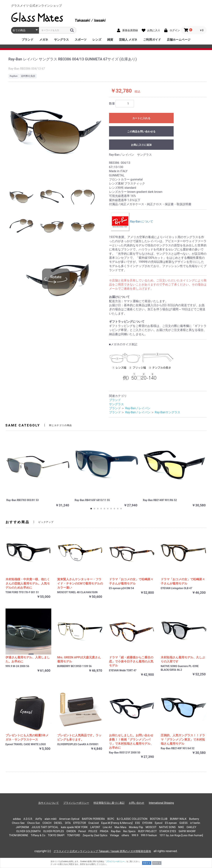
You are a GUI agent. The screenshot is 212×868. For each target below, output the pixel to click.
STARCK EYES (168, 831)
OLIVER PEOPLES (54, 831)
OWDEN (71, 831)
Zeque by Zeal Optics (95, 835)
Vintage (114, 835)
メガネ (44, 40)
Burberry (194, 819)
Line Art (107, 827)
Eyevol (159, 823)
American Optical (69, 819)
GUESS (183, 823)
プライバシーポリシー (76, 803)
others (125, 835)
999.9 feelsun (149, 835)
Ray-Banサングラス (168, 412)
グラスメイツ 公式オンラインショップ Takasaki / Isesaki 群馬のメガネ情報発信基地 (102, 851)
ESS (138, 823)
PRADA (104, 831)
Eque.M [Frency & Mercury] (117, 823)
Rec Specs (129, 831)
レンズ (97, 40)
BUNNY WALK (178, 819)
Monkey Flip (136, 827)
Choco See (18, 823)
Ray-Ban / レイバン (138, 408)
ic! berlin (195, 823)
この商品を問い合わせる (141, 131)
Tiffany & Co (38, 835)
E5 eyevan (171, 823)
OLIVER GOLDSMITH (28, 831)
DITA (68, 823)
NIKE (181, 827)
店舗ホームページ (179, 40)
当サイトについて (49, 803)
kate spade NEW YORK (74, 827)
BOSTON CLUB (159, 819)
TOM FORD (74, 835)
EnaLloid (94, 823)
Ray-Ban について (132, 222)
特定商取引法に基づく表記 (109, 803)
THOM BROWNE (19, 835)
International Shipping (161, 803)
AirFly (39, 819)
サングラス (61, 40)
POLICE (93, 831)
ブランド (27, 40)
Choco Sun (33, 823)
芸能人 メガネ (128, 40)
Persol (82, 831)
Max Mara (120, 827)
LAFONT (95, 827)
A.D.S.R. (28, 819)
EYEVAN (147, 823)
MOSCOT (151, 827)
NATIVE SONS (167, 827)
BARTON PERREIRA (93, 819)
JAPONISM (22, 827)
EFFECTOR (80, 823)
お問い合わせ (137, 803)
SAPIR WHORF (187, 831)
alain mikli (51, 819)
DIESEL (58, 823)
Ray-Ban (116, 831)
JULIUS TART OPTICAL (45, 827)
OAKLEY (191, 827)
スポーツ (81, 40)
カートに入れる (141, 118)
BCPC (111, 819)
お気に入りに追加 (141, 145)
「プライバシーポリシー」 (115, 861)
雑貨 (110, 40)
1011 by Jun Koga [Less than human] (181, 835)
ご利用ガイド (152, 40)
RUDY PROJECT (147, 831)
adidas (17, 819)
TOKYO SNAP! (56, 835)
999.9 (135, 835)
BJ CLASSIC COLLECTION (132, 819)
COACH (47, 823)
